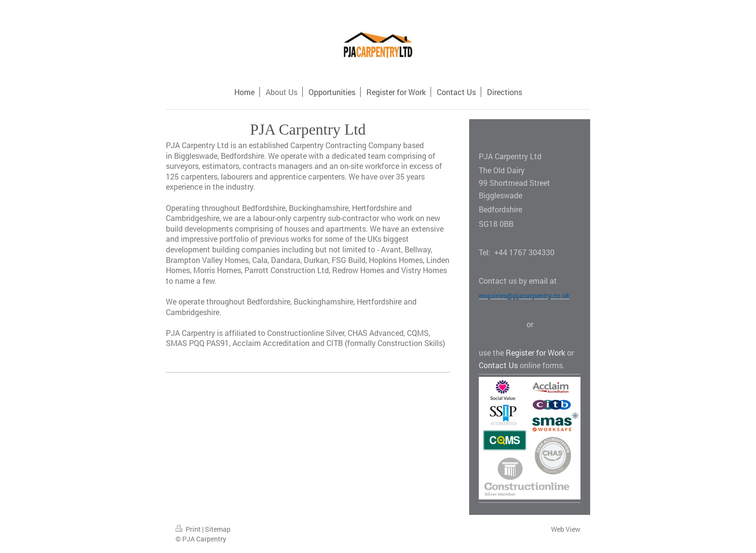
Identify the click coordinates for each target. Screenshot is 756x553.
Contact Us (498, 365)
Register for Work (535, 353)
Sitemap (218, 529)
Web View (566, 529)
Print (189, 529)
